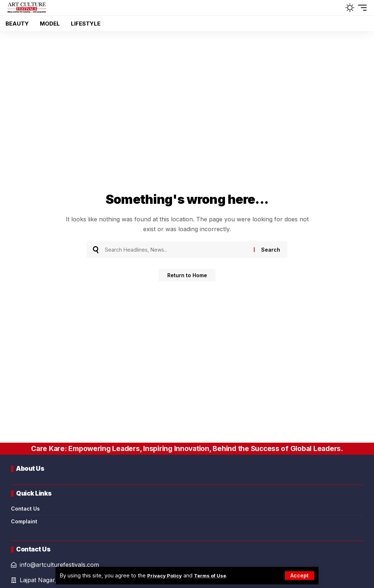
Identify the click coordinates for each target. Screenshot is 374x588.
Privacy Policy (166, 575)
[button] (299, 576)
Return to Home (187, 276)
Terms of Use (216, 575)
